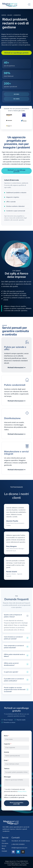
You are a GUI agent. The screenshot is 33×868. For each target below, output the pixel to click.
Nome (6, 736)
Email (6, 760)
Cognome (7, 744)
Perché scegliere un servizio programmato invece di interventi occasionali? (15, 689)
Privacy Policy (22, 791)
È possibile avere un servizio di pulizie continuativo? (14, 680)
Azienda (6, 752)
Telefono (7, 769)
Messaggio (7, 777)
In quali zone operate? (11, 672)
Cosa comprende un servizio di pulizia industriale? (14, 647)
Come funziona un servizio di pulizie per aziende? (13, 638)
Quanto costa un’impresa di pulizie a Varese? (13, 616)
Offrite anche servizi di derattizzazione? (11, 664)
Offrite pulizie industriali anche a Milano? (14, 655)
